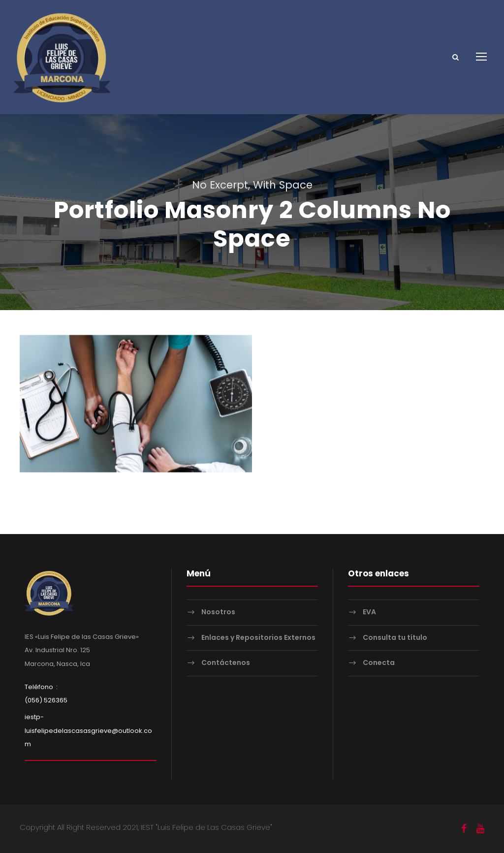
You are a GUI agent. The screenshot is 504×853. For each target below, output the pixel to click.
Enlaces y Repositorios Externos (258, 637)
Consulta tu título (395, 637)
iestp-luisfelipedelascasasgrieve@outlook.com (88, 730)
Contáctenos (226, 663)
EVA (369, 612)
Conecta (379, 663)
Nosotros (218, 612)
